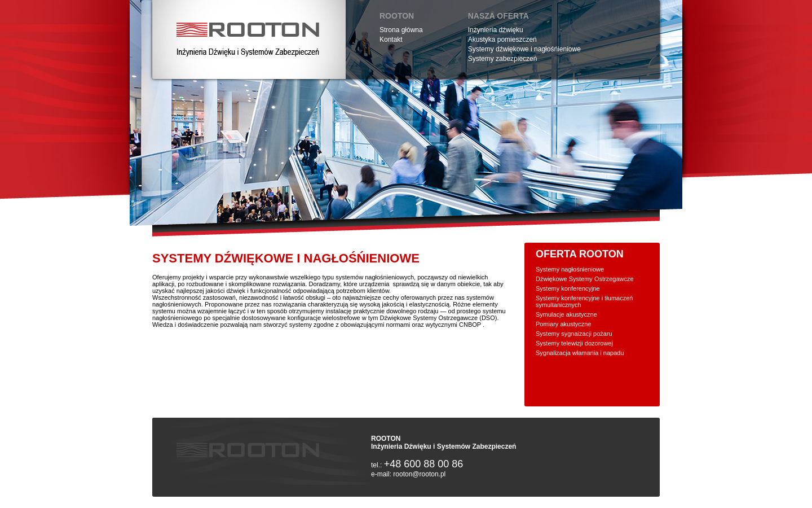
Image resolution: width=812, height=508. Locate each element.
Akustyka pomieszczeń (502, 40)
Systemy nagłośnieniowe (570, 269)
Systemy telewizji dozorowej (574, 343)
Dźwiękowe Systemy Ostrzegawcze (585, 279)
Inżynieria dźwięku (496, 30)
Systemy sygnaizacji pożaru (574, 334)
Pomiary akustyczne (563, 324)
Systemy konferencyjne (568, 288)
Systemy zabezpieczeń (503, 59)
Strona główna (401, 30)
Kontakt (391, 40)
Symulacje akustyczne (566, 314)
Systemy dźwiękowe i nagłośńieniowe (524, 49)
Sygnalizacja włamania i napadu (580, 353)
